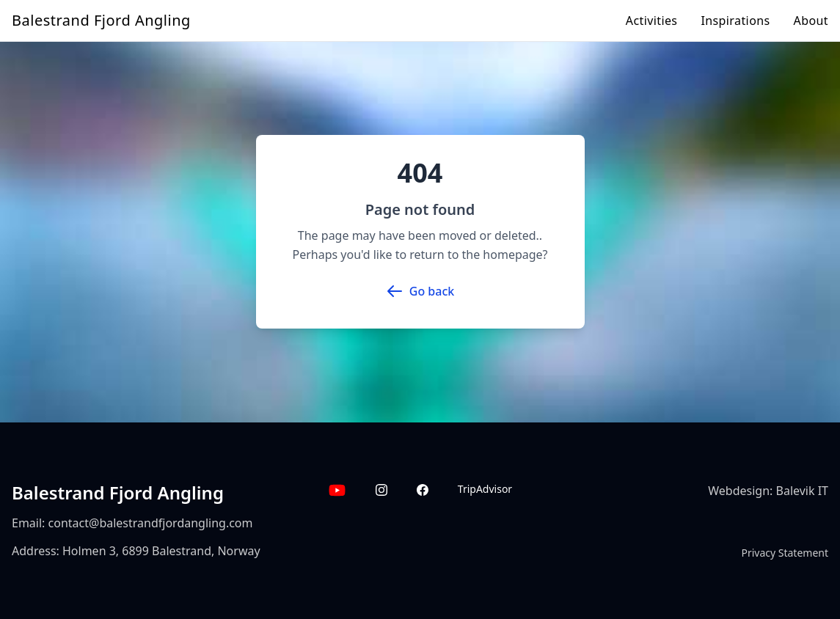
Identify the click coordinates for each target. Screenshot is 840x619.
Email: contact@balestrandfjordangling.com (132, 523)
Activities (652, 21)
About (811, 21)
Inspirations (735, 21)
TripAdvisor (485, 489)
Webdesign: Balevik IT (768, 491)
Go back (420, 291)
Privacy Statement (785, 553)
